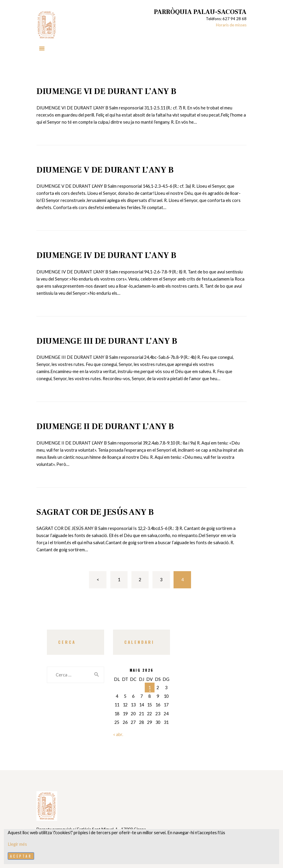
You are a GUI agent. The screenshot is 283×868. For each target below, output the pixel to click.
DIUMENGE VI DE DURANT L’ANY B (106, 91)
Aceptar (21, 856)
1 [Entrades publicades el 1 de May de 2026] (150, 688)
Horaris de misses (231, 25)
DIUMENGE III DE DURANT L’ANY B (107, 341)
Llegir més (17, 844)
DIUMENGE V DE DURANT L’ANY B (105, 170)
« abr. (118, 734)
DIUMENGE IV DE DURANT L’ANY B (106, 255)
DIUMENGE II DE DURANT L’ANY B (105, 426)
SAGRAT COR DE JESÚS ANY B (95, 512)
